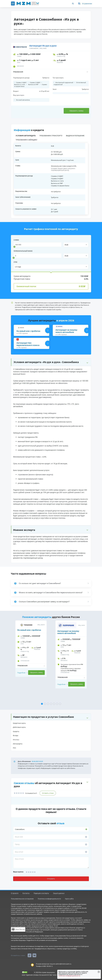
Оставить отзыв (48, 793)
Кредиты (16, 731)
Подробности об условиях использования (42, 940)
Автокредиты (18, 744)
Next (93, 662)
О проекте (15, 893)
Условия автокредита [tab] (26, 136)
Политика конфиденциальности (49, 899)
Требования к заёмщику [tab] (26, 140)
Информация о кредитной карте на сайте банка (58, 768)
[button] (51, 72)
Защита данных (59, 893)
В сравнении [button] (85, 4)
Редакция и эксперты (41, 893)
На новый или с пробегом (29, 630)
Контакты (26, 893)
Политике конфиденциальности (69, 976)
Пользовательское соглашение (22, 899)
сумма (16, 240)
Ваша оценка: (18, 872)
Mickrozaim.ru (75, 303)
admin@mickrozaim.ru (63, 964)
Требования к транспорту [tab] (51, 136)
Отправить (51, 879)
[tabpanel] (31, 660)
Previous (9, 662)
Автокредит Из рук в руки (43, 46)
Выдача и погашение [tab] (75, 136)
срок (15, 262)
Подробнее (22, 673)
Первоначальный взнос (23, 251)
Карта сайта (69, 899)
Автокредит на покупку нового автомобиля (68, 632)
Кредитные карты (19, 723)
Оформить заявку (76, 111)
